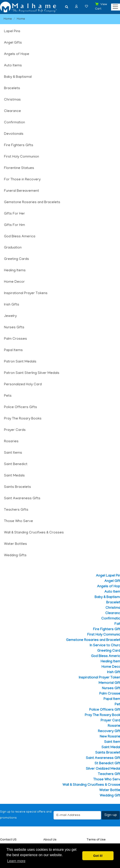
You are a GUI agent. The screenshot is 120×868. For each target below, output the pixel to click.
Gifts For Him (14, 225)
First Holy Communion (22, 157)
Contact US (8, 840)
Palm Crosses (16, 339)
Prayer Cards (15, 430)
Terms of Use (96, 840)
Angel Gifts (13, 43)
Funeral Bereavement (22, 191)
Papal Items (13, 350)
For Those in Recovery (22, 180)
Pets (8, 396)
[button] (77, 6)
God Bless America (20, 237)
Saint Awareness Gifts (22, 499)
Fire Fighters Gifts (19, 145)
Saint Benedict (16, 464)
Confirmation (14, 123)
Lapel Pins (12, 32)
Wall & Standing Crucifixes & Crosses (34, 533)
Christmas (12, 100)
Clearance (12, 111)
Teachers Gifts (16, 510)
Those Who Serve (19, 521)
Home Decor (14, 282)
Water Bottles (16, 544)
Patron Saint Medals (20, 362)
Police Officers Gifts (21, 407)
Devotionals (14, 134)
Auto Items (13, 66)
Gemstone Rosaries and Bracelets (32, 202)
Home (8, 19)
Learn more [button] (16, 861)
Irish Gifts (12, 305)
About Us (50, 840)
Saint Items (13, 453)
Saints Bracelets (18, 487)
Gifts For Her (14, 214)
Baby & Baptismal (18, 77)
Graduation (13, 248)
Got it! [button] (98, 856)
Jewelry (10, 316)
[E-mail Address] (77, 815)
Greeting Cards (17, 259)
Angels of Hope (17, 54)
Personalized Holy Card (23, 385)
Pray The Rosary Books (23, 419)
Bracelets (12, 88)
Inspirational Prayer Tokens (26, 293)
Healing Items (15, 271)
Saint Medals (14, 476)
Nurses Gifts (14, 328)
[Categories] (114, 6)
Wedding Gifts (15, 556)
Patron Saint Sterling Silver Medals (32, 373)
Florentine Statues (19, 168)
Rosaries (11, 442)
